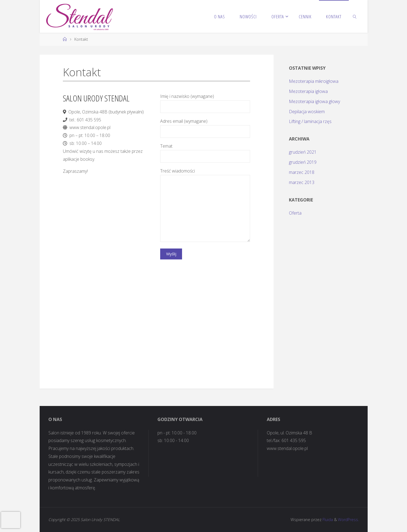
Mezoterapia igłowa (308, 91)
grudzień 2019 (303, 162)
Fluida (327, 520)
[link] (355, 16)
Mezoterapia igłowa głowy (314, 101)
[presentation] (11, 520)
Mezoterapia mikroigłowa (314, 81)
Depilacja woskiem (307, 112)
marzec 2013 (302, 182)
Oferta (295, 213)
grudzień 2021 (303, 152)
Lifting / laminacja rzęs (310, 121)
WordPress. (348, 520)
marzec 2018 (302, 172)
